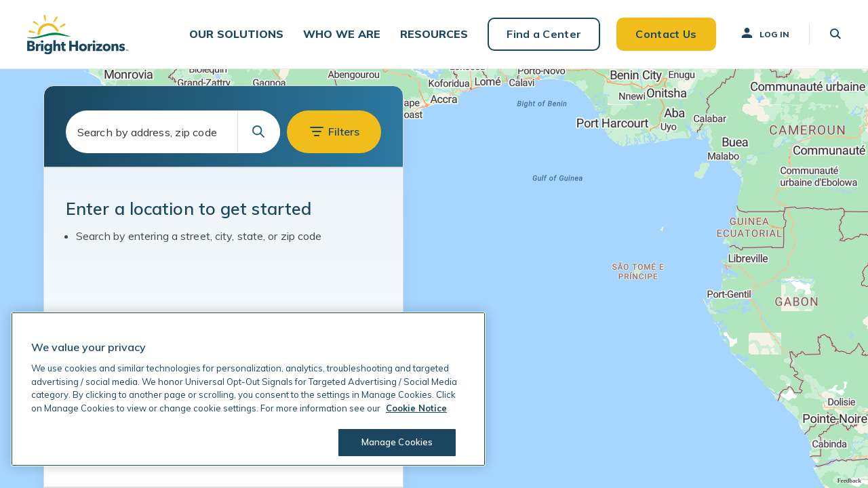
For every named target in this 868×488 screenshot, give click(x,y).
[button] (236, 34)
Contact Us (666, 34)
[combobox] (173, 132)
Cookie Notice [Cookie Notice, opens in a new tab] (416, 408)
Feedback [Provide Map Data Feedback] (849, 481)
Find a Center (544, 34)
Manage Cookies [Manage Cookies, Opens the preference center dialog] (397, 442)
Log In (764, 33)
